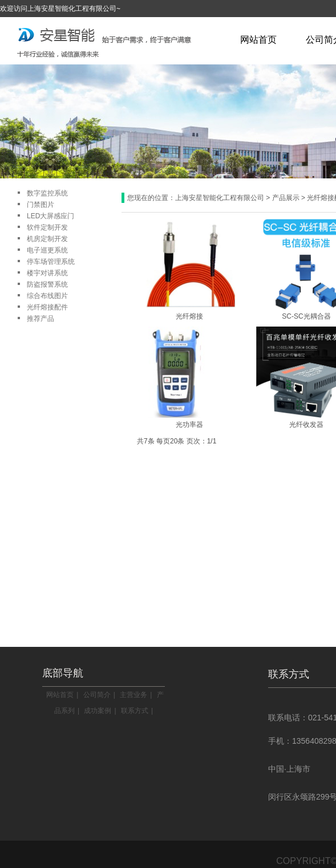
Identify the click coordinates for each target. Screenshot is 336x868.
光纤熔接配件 (47, 307)
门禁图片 (41, 205)
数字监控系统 (47, 193)
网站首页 (258, 40)
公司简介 (97, 695)
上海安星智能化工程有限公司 (220, 198)
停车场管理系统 (51, 262)
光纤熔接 (189, 316)
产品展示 (286, 198)
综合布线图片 (47, 296)
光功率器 (189, 425)
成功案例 (98, 711)
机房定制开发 (47, 239)
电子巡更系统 (47, 250)
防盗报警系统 (47, 284)
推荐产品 (41, 319)
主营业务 (133, 695)
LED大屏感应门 (50, 216)
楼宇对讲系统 (47, 273)
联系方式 (135, 711)
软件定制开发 (47, 227)
